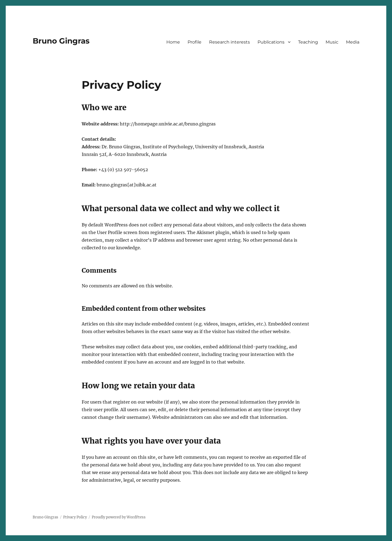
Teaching (308, 42)
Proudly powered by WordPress (119, 517)
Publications (271, 42)
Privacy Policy (75, 517)
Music (332, 42)
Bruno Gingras (61, 41)
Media (353, 42)
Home (173, 42)
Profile (195, 42)
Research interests (229, 42)
